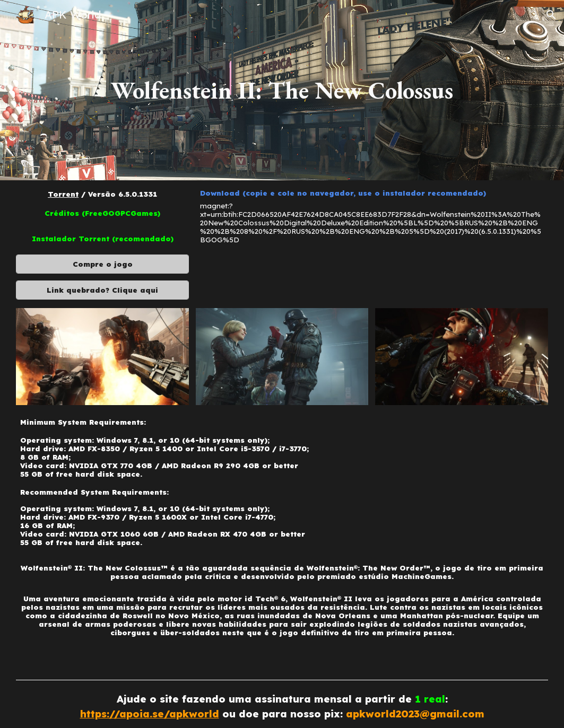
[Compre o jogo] (102, 264)
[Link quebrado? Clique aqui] (102, 290)
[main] (282, 90)
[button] (551, 15)
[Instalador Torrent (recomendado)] (102, 239)
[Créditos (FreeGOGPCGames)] (102, 213)
